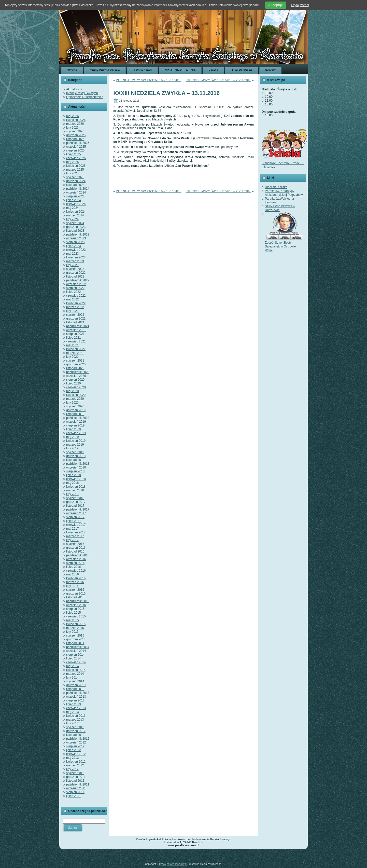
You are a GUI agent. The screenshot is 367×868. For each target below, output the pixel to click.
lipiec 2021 (73, 338)
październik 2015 (78, 601)
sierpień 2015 (75, 609)
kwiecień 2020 (76, 395)
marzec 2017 (75, 536)
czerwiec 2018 (76, 479)
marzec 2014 (75, 674)
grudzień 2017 (76, 502)
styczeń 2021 (75, 361)
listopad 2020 (75, 368)
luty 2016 (72, 586)
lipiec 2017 (73, 521)
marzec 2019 (75, 445)
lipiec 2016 (73, 567)
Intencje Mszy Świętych (82, 93)
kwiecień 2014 (76, 670)
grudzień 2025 (76, 135)
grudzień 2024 (76, 181)
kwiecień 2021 (76, 349)
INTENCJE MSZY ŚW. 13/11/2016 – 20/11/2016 (218, 80)
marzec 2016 (75, 582)
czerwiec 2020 (76, 387)
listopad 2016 (75, 552)
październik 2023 (78, 235)
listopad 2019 (75, 414)
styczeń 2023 (75, 269)
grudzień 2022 (76, 273)
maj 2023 (72, 254)
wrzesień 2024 (76, 192)
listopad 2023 (75, 231)
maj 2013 (72, 712)
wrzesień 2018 (76, 467)
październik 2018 (78, 464)
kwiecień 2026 (76, 120)
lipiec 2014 (73, 658)
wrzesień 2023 (76, 238)
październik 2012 (78, 739)
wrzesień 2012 (76, 742)
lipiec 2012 (73, 750)
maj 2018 (72, 483)
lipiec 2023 (73, 246)
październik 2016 (78, 555)
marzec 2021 (75, 353)
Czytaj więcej (300, 5)
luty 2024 (72, 219)
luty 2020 (72, 403)
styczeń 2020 (75, 406)
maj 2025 (72, 162)
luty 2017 (72, 540)
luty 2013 (72, 723)
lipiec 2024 (73, 200)
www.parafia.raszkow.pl (174, 864)
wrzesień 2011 (76, 788)
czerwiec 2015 (76, 616)
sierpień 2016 (75, 563)
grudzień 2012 (76, 731)
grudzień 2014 (76, 639)
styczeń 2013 (75, 727)
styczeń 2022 (75, 315)
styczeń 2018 (75, 498)
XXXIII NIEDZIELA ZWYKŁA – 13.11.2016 (166, 93)
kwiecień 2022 (76, 303)
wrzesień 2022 (76, 284)
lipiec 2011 (73, 796)
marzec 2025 (75, 170)
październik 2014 (78, 647)
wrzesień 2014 (76, 651)
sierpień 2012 (75, 746)
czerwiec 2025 (76, 158)
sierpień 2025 (75, 150)
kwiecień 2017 (76, 532)
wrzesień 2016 (76, 559)
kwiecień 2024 (76, 212)
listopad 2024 (75, 185)
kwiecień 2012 (76, 762)
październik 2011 (78, 784)
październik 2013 (78, 693)
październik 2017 (78, 509)
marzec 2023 (75, 261)
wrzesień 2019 (76, 422)
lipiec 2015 (73, 613)
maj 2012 (72, 758)
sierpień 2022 (75, 288)
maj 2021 (72, 345)
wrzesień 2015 (76, 605)
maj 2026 (72, 116)
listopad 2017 (75, 506)
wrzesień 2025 (76, 147)
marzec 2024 (75, 215)
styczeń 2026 (75, 131)
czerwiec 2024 (76, 204)
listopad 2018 (75, 460)
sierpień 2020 (75, 380)
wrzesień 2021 (76, 330)
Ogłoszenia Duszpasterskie (85, 97)
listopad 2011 (75, 781)
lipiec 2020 (73, 383)
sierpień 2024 (75, 196)
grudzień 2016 (76, 548)
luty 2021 (72, 357)
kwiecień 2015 (76, 624)
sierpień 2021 (75, 334)
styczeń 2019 (75, 452)
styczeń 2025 (75, 177)
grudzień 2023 (76, 227)
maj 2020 (72, 391)
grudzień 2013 (76, 685)
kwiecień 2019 (76, 441)
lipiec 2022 (73, 292)
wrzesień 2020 (76, 376)
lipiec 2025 (73, 154)
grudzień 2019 (76, 410)
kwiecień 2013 (76, 716)
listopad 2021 (75, 322)
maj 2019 (72, 437)
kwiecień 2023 (76, 257)
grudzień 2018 (76, 456)
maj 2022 (72, 299)
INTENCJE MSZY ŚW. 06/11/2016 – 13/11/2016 (149, 80)
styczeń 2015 (75, 636)
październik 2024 (78, 189)
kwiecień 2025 (76, 166)
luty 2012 (72, 769)
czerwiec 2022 (76, 296)
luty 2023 (72, 265)
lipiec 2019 (73, 429)
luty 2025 (72, 173)
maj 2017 (72, 529)
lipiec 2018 (73, 475)
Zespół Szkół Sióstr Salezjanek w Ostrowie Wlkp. (284, 245)
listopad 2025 (75, 139)
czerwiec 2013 (76, 708)
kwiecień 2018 (76, 487)
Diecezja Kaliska (276, 187)
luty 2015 (72, 632)
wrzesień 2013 (76, 697)
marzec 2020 (75, 399)
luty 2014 (72, 678)
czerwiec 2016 (76, 571)
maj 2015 (72, 620)
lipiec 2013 (73, 704)
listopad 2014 (75, 643)
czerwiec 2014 (76, 662)
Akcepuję (276, 5)
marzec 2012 (75, 765)
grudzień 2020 (76, 364)
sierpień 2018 (75, 471)
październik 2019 (78, 418)
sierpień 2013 (75, 700)
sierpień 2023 (75, 242)
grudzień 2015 (76, 594)
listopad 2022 (75, 277)
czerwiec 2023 (76, 250)
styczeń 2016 (75, 590)
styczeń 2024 (75, 223)
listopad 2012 (75, 735)
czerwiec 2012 (76, 754)
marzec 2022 (75, 307)
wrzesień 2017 (76, 513)
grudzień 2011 (76, 777)
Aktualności (74, 89)
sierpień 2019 (75, 425)
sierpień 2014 (75, 655)
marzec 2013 (75, 720)
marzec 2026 (75, 124)
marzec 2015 (75, 628)
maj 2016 (72, 574)
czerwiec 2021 (76, 341)
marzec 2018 (75, 490)
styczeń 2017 (75, 544)
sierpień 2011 (75, 792)
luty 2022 (72, 311)
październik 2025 (78, 143)
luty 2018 (72, 494)
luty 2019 (72, 448)
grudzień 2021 (76, 319)
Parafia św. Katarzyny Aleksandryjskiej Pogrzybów (284, 193)
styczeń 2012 (75, 773)
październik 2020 (78, 372)
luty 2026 (72, 128)
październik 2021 (78, 326)
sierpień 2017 (75, 517)
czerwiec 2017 (76, 525)
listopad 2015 (75, 597)
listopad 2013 (75, 689)
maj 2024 (72, 208)
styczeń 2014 (75, 681)
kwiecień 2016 (76, 578)
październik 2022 (78, 280)
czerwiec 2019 (76, 433)
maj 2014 (72, 666)
